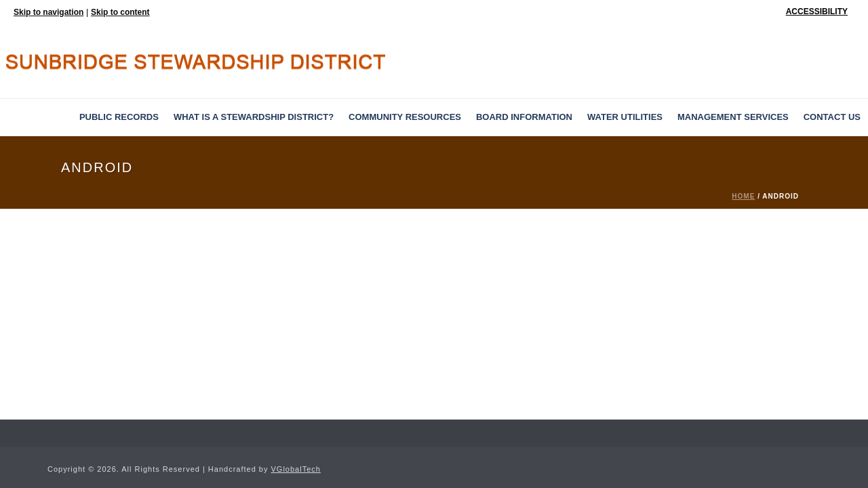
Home (743, 196)
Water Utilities (625, 117)
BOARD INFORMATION (524, 117)
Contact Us (832, 117)
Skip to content (120, 12)
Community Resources (405, 117)
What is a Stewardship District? (254, 117)
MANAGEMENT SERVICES (733, 117)
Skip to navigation (48, 12)
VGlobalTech (296, 469)
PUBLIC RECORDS (119, 117)
